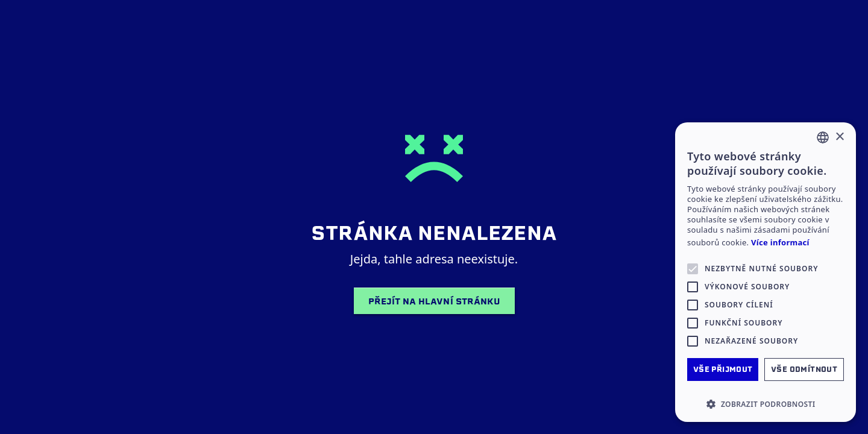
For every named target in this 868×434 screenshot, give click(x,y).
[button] (766, 404)
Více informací (780, 243)
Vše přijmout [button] (723, 369)
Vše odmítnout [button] (804, 369)
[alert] (766, 272)
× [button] (839, 137)
